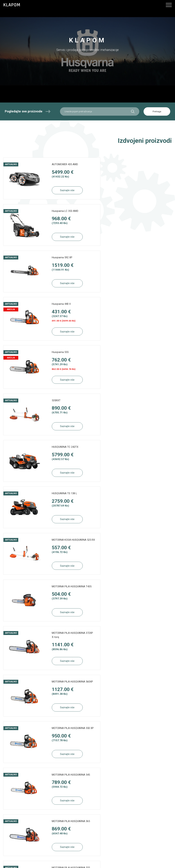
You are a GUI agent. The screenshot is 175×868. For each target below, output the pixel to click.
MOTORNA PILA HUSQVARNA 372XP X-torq (61, 405)
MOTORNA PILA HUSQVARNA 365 (61, 503)
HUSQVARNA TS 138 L (144, 308)
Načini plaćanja (86, 793)
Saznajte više (60, 191)
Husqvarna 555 (52, 260)
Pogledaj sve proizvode (131, 671)
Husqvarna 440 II (140, 211)
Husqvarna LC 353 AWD (144, 165)
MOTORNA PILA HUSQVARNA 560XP (148, 405)
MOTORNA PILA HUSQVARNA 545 (148, 454)
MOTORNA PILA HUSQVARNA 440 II (148, 551)
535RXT (135, 260)
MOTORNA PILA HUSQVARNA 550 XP (61, 454)
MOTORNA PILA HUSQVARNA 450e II (61, 551)
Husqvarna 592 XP (54, 211)
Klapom (12, 5)
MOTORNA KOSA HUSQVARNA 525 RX (61, 357)
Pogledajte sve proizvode (28, 112)
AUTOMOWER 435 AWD (57, 165)
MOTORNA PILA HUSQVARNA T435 (148, 357)
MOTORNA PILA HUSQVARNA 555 (148, 503)
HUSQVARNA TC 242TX (57, 308)
